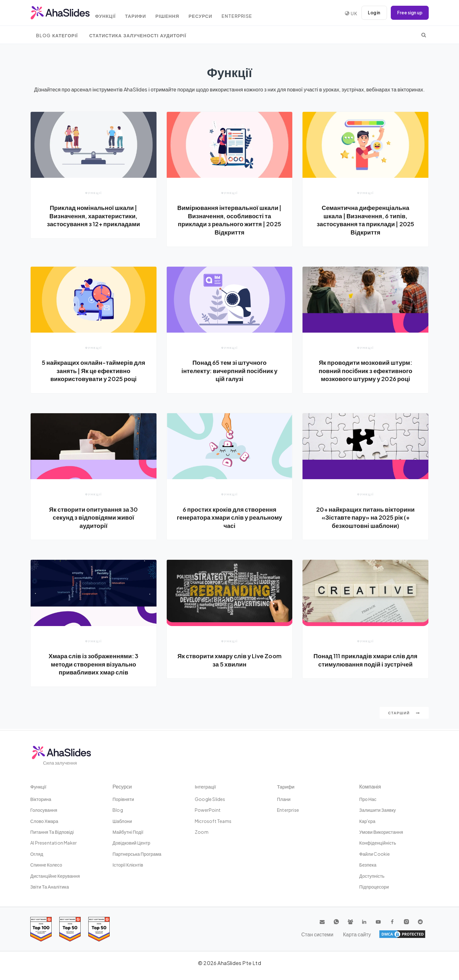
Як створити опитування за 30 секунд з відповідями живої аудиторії (94, 518)
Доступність (372, 876)
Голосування (44, 810)
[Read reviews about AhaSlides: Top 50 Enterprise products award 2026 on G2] (99, 929)
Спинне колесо (46, 865)
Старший (404, 714)
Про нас (368, 799)
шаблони (122, 821)
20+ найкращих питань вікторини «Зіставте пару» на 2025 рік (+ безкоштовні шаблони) (366, 518)
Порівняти (123, 799)
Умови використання (381, 832)
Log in (371, 13)
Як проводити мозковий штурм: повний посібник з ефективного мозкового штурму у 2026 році (365, 371)
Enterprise (249, 14)
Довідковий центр (131, 843)
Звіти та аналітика (50, 887)
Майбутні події (128, 832)
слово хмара (44, 821)
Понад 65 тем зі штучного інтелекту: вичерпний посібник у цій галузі (229, 371)
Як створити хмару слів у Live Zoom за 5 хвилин (230, 661)
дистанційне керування (55, 876)
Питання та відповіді (52, 832)
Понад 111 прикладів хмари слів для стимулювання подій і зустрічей (365, 665)
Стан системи (375, 934)
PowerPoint (208, 810)
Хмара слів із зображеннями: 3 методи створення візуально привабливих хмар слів (94, 665)
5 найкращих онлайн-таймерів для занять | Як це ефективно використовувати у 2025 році (93, 371)
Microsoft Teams (213, 821)
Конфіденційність (378, 843)
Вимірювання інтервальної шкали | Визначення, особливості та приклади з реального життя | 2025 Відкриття (230, 220)
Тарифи (142, 14)
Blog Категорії (57, 36)
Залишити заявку (378, 810)
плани (284, 799)
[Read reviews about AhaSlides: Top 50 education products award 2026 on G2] (70, 929)
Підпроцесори (374, 887)
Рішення (176, 14)
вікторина (41, 799)
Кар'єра (367, 821)
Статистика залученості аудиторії (138, 36)
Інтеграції (206, 786)
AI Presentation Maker (54, 843)
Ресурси (211, 14)
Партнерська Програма (137, 854)
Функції (110, 14)
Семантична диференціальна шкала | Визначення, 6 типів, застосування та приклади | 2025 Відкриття (365, 220)
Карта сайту (411, 934)
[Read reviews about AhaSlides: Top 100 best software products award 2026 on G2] (41, 929)
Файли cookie (375, 854)
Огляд (37, 854)
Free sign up (409, 13)
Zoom (202, 832)
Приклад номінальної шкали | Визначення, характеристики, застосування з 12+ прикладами (94, 216)
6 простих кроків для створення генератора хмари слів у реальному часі (229, 518)
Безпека (368, 865)
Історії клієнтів (128, 865)
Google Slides (210, 799)
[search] (424, 35)
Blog (118, 810)
